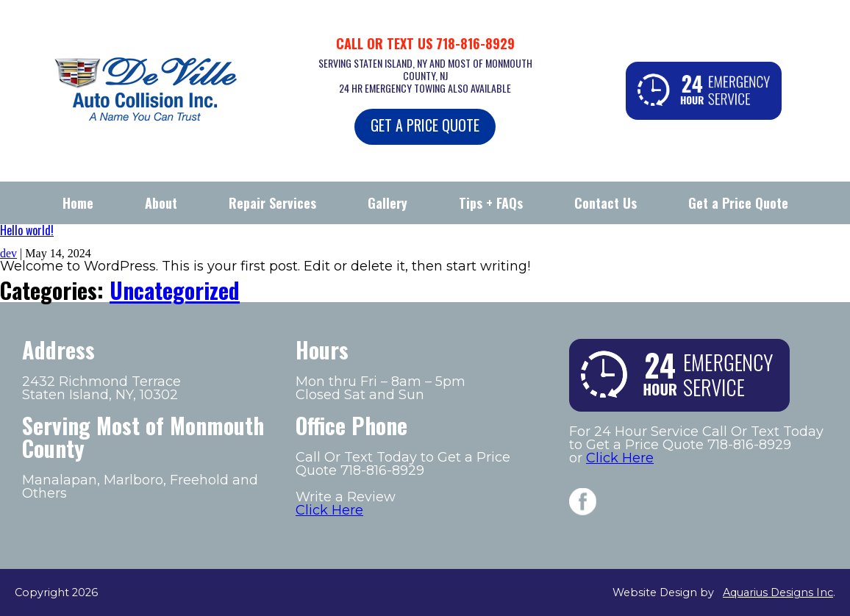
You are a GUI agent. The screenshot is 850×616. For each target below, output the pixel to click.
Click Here (329, 510)
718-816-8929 (475, 43)
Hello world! (27, 230)
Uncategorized (175, 290)
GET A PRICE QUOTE (425, 125)
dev (8, 253)
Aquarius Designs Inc (778, 592)
